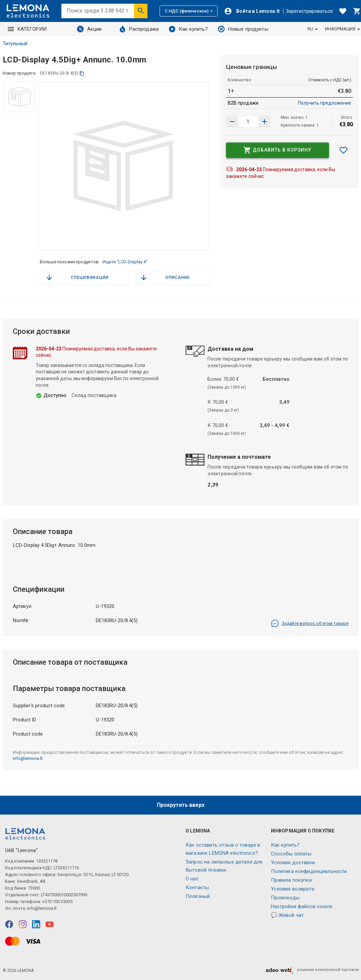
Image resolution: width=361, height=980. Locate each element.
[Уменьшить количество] (265, 122)
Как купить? (188, 29)
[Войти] (252, 11)
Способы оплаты (291, 854)
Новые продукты (243, 29)
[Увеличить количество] (232, 122)
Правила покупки (291, 880)
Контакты (197, 888)
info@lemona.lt (28, 758)
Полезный (198, 896)
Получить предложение (325, 103)
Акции (89, 29)
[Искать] (141, 11)
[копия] (82, 73)
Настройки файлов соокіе (302, 906)
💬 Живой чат (287, 915)
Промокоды (285, 898)
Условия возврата (293, 889)
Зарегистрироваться (309, 11)
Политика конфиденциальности (309, 871)
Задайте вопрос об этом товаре (310, 624)
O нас (192, 879)
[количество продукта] (248, 122)
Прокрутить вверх (181, 805)
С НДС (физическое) (189, 11)
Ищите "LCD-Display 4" (125, 262)
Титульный (15, 44)
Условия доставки (293, 863)
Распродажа (139, 29)
